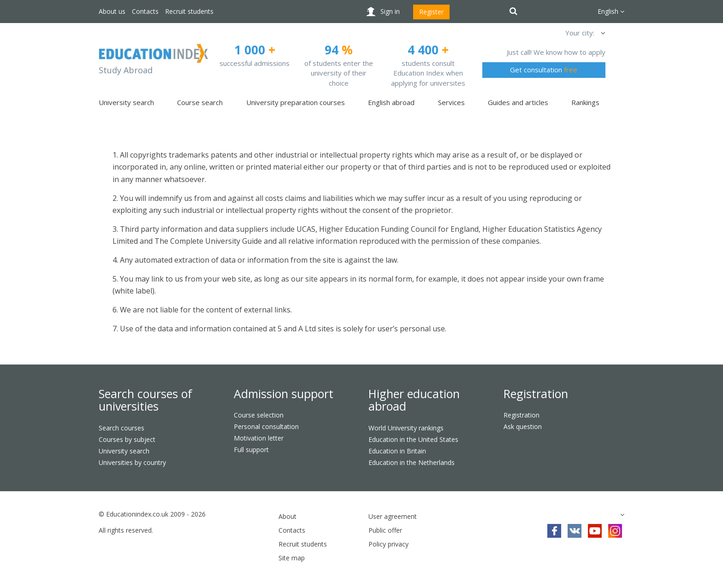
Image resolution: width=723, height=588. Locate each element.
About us (112, 11)
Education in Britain (397, 451)
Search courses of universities (145, 400)
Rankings (585, 102)
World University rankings (406, 428)
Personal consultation (266, 426)
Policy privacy (388, 544)
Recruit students (189, 11)
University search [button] (126, 102)
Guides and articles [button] (518, 102)
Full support (251, 450)
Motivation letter (259, 438)
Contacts (145, 11)
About (287, 516)
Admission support (284, 394)
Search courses (121, 428)
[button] (602, 33)
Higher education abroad (414, 400)
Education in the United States (413, 439)
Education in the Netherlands (412, 462)
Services (451, 102)
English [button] (611, 11)
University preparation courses (296, 102)
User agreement (393, 516)
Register (431, 12)
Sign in (390, 11)
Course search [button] (200, 102)
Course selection (259, 415)
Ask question (523, 426)
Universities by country (132, 462)
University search (124, 451)
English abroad (391, 102)
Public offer (385, 530)
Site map (292, 558)
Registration (536, 394)
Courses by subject (127, 439)
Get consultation (544, 70)
